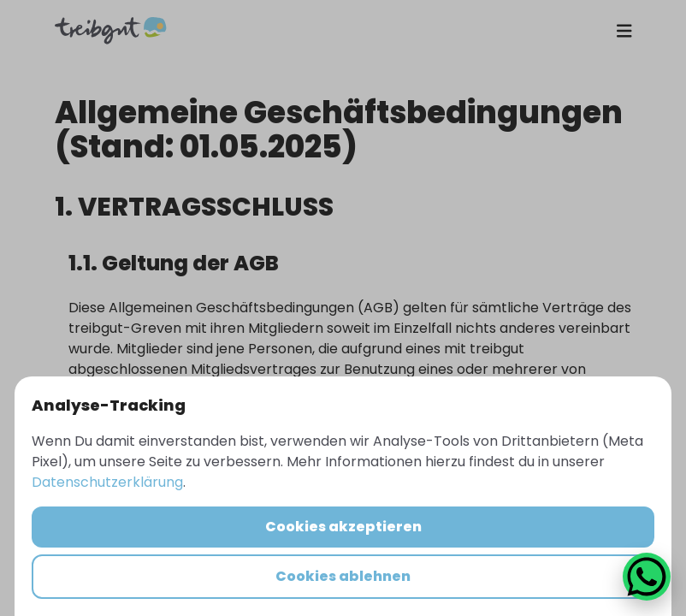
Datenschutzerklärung (107, 482)
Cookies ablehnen (343, 576)
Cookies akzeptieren (343, 527)
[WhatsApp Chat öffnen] (647, 577)
